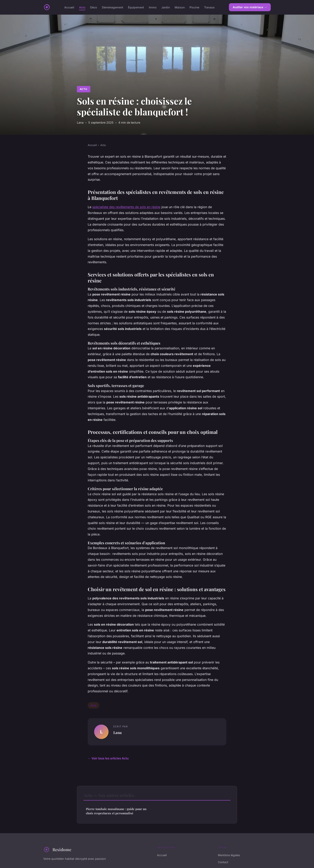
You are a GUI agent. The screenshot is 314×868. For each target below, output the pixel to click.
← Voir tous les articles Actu (108, 758)
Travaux (209, 7)
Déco (94, 7)
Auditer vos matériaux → (250, 7)
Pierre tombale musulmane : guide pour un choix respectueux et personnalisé (116, 811)
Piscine (194, 7)
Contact (223, 862)
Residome (57, 850)
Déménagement (113, 7)
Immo (153, 7)
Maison (180, 7)
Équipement (136, 7)
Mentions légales (229, 855)
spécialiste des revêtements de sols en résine (126, 207)
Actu (82, 7)
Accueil (69, 7)
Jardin (166, 7)
